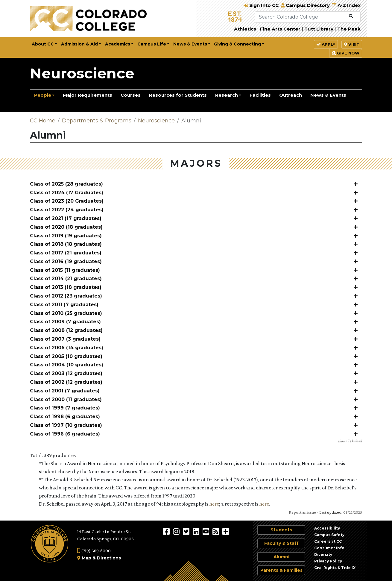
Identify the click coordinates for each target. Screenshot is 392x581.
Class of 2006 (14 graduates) (67, 348)
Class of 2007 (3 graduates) (65, 339)
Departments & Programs (97, 121)
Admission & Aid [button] (79, 44)
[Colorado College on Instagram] (177, 531)
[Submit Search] (351, 16)
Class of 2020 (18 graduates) (66, 227)
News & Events (328, 95)
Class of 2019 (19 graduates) (66, 236)
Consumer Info (329, 548)
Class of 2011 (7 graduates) (64, 305)
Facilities (260, 95)
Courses (131, 95)
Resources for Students (178, 95)
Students (281, 530)
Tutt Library (319, 29)
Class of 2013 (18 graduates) (66, 287)
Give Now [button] (346, 53)
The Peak (349, 29)
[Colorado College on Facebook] (167, 531)
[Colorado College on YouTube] (207, 531)
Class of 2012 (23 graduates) (66, 296)
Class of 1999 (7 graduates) (65, 408)
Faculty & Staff (281, 543)
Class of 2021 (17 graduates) (66, 218)
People (43, 95)
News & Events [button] (190, 44)
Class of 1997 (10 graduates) (66, 425)
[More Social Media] (226, 531)
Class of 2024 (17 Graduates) (67, 193)
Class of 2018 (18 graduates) (66, 244)
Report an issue (302, 512)
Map (86, 558)
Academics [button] (118, 44)
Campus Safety (329, 535)
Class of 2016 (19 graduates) (66, 261)
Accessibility (327, 528)
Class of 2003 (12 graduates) (66, 373)
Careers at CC (328, 541)
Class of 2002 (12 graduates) (66, 382)
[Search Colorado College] (301, 17)
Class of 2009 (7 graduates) (65, 322)
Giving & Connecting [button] (237, 44)
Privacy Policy (328, 561)
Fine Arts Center (280, 29)
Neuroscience (82, 73)
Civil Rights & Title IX (335, 568)
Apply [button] (326, 44)
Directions (109, 558)
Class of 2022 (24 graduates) (67, 210)
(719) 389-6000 (94, 551)
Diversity (323, 555)
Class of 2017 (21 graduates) (66, 253)
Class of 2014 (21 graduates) (66, 279)
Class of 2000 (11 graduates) (66, 399)
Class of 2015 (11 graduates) (65, 270)
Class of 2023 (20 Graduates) (67, 201)
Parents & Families (281, 570)
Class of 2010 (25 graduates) (66, 313)
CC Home (43, 121)
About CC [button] (43, 44)
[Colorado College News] (216, 531)
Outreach (291, 95)
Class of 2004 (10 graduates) (67, 365)
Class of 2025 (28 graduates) (66, 184)
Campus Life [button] (152, 44)
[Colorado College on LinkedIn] (197, 531)
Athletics (245, 29)
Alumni (281, 557)
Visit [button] (352, 44)
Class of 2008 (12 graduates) (66, 330)
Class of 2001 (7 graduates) (65, 391)
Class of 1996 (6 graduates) (65, 434)
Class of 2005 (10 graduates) (66, 356)
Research (227, 95)
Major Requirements (88, 95)
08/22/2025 (353, 512)
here (214, 504)
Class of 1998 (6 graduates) (65, 417)
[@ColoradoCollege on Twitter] (187, 531)
